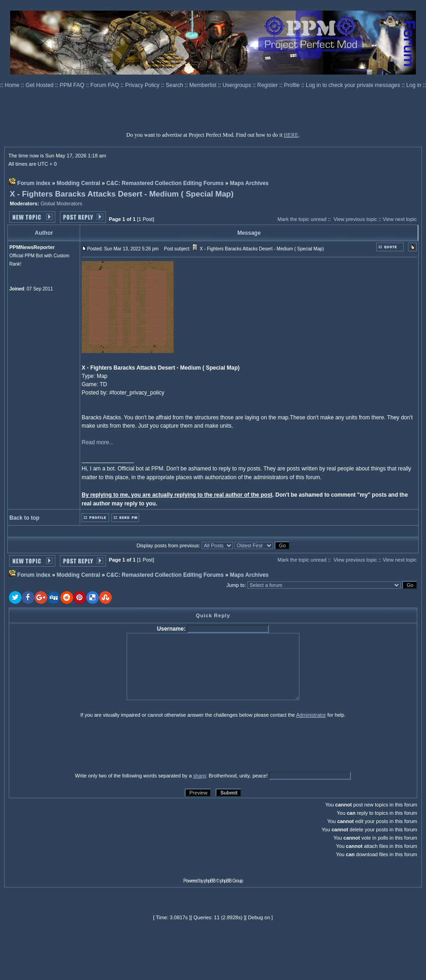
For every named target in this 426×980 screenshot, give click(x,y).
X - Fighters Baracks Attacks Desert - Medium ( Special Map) (122, 194)
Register (268, 85)
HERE (291, 135)
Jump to (236, 585)
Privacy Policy (143, 85)
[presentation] (80, 745)
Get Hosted (41, 85)
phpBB (210, 881)
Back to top (24, 518)
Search (175, 85)
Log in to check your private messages (354, 85)
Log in (414, 85)
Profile (293, 85)
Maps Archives (249, 183)
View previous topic (355, 219)
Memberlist (204, 85)
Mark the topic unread (302, 219)
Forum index (34, 183)
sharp (199, 776)
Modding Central (79, 183)
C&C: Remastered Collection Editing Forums (165, 183)
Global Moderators (61, 203)
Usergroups (237, 85)
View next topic (400, 219)
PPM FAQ (73, 85)
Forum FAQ (105, 85)
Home (13, 85)
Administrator (311, 715)
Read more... (97, 442)
